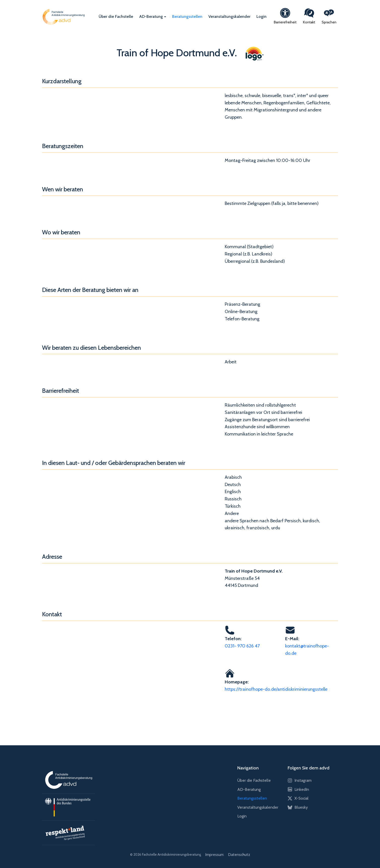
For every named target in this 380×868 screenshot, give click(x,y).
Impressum (215, 855)
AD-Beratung (151, 16)
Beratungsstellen (187, 16)
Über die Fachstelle (116, 16)
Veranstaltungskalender (229, 16)
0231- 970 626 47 (242, 646)
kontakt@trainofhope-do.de (307, 650)
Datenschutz (239, 855)
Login (261, 16)
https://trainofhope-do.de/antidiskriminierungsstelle (276, 689)
